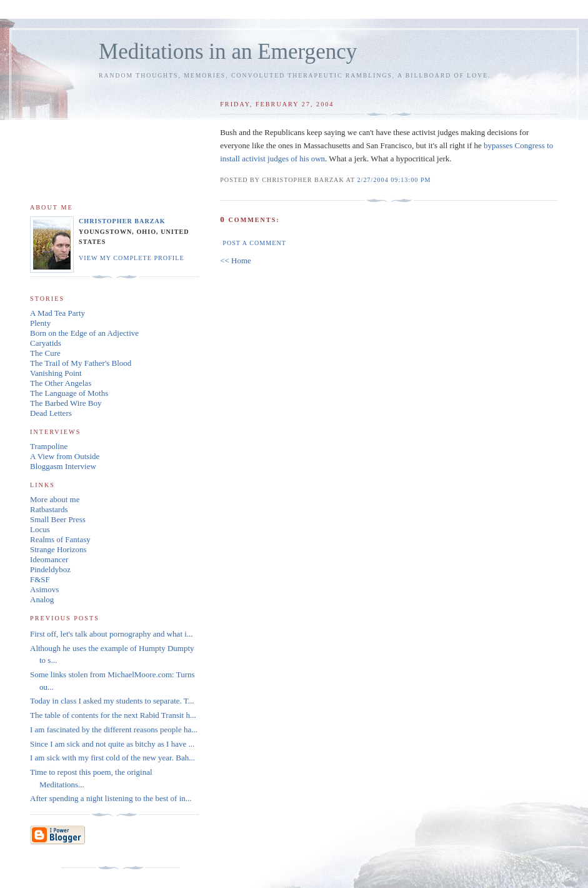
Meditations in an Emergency (228, 52)
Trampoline (49, 446)
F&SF (40, 579)
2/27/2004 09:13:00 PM (394, 180)
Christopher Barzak (122, 221)
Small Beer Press (58, 519)
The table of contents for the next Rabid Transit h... (113, 715)
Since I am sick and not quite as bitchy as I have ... (112, 744)
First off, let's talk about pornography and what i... (112, 634)
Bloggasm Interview (63, 466)
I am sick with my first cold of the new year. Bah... (112, 758)
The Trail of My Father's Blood (81, 363)
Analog (42, 599)
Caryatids (46, 343)
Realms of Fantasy (60, 539)
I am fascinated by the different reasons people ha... (114, 729)
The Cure (45, 353)
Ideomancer (49, 559)
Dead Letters (51, 413)
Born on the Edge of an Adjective (84, 333)
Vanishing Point (56, 373)
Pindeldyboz (50, 569)
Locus (40, 529)
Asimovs (44, 589)
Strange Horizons (58, 549)
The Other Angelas (61, 383)
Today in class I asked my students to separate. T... (112, 701)
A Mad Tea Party (57, 313)
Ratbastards (49, 509)
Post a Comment (254, 243)
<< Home (236, 260)
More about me (55, 499)
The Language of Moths (69, 393)
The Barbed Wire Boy (66, 403)
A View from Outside (65, 456)
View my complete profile (132, 258)
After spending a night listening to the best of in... (111, 798)
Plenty (40, 323)
